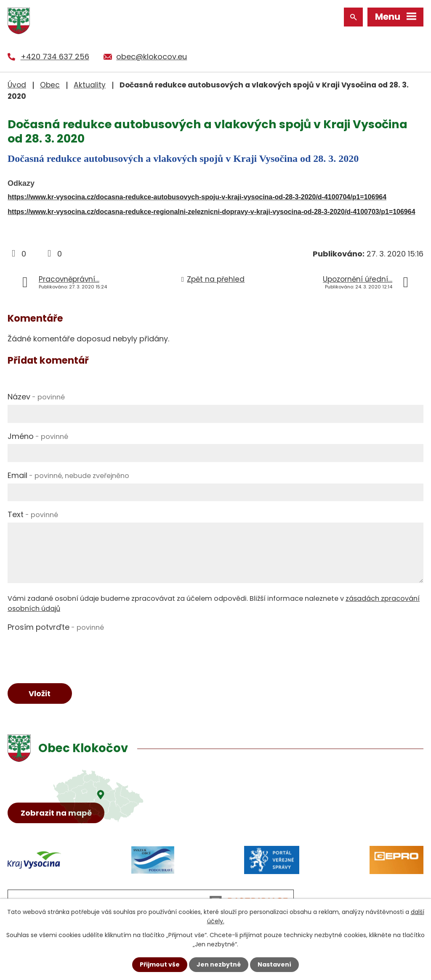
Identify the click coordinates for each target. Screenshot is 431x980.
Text (33, 514)
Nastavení (274, 964)
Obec (50, 85)
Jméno (38, 436)
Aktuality (90, 85)
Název (36, 397)
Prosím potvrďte (56, 627)
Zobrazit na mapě (56, 813)
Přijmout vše (160, 964)
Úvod (17, 85)
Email (68, 475)
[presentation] (72, 652)
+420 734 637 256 (55, 57)
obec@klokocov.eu (152, 57)
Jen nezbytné (219, 964)
